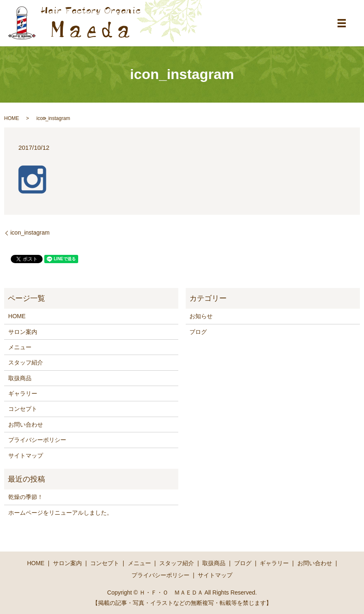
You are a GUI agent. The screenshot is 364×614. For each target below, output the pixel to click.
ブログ (198, 332)
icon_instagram (30, 233)
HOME (12, 118)
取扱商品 (20, 378)
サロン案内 (23, 332)
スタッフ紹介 (26, 362)
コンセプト (23, 409)
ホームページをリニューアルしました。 (60, 513)
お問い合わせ (26, 425)
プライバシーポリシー (37, 440)
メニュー (20, 347)
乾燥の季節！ (26, 497)
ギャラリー (23, 393)
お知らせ (201, 316)
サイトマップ (26, 456)
